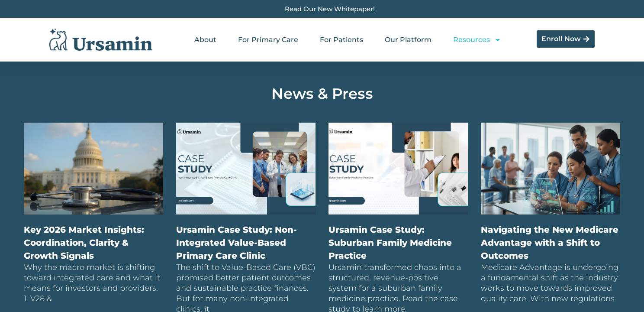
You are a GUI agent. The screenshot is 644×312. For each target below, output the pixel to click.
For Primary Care (268, 40)
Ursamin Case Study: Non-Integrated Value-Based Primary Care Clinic (237, 243)
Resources (477, 40)
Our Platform (408, 40)
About (205, 40)
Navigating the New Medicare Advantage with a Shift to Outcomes (550, 243)
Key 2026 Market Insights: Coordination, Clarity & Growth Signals (84, 243)
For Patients (341, 40)
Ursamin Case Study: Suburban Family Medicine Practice (390, 243)
